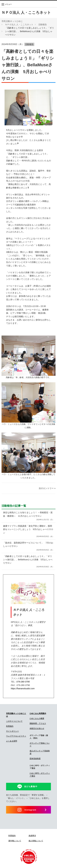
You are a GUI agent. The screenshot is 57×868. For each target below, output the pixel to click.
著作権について (15, 841)
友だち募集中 (31, 786)
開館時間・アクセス (38, 723)
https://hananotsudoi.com (23, 688)
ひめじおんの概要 (37, 718)
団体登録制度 (35, 759)
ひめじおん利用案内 (38, 713)
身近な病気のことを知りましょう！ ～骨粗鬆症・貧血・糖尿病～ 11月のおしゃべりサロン (28, 516)
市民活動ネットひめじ (12, 21)
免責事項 (32, 836)
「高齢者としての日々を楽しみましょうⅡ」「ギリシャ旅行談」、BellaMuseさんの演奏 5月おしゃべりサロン (28, 562)
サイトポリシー (12, 731)
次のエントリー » (47, 488)
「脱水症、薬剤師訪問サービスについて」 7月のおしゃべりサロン (28, 546)
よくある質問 (12, 741)
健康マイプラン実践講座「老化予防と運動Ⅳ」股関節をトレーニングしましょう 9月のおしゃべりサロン (28, 531)
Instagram (30, 810)
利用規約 (10, 726)
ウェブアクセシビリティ (16, 736)
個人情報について (36, 841)
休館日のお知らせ (37, 728)
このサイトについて (14, 721)
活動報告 (43, 25)
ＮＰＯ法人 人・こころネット (26, 12)
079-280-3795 (23, 682)
